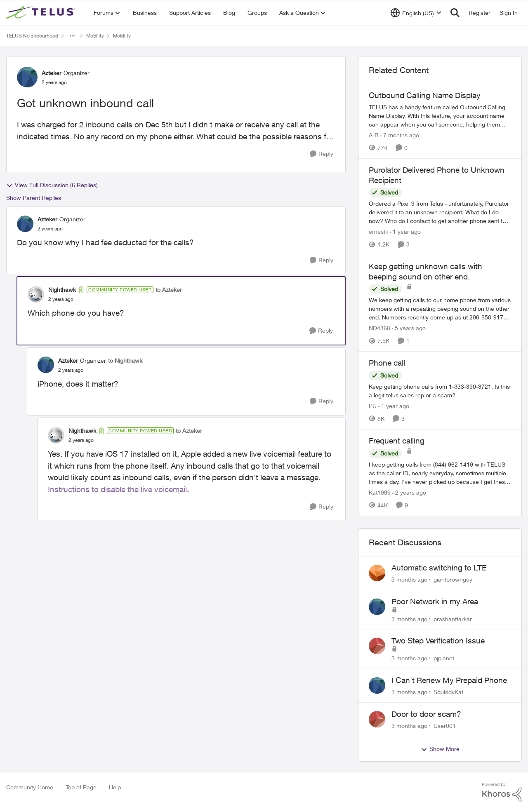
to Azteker (169, 290)
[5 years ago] (409, 328)
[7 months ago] (400, 135)
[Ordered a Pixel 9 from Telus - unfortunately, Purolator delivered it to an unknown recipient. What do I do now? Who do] (440, 212)
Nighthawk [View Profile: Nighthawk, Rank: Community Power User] (62, 290)
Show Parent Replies (34, 198)
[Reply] (322, 154)
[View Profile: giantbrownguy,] (377, 573)
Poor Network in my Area (435, 601)
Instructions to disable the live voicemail (117, 489)
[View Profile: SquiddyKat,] (377, 685)
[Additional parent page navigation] (72, 36)
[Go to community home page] (42, 13)
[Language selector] (416, 13)
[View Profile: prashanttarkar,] (377, 607)
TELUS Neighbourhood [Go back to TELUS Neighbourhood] (32, 36)
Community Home (30, 787)
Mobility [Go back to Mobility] (95, 36)
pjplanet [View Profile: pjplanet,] (444, 658)
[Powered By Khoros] (502, 792)
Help (115, 787)
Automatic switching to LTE (439, 568)
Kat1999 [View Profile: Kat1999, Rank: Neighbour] (380, 492)
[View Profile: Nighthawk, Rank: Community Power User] (36, 294)
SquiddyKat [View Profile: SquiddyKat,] (448, 692)
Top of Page (81, 787)
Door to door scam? (426, 714)
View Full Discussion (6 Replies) (52, 185)
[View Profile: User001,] (377, 719)
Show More (440, 749)
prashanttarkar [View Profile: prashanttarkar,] (453, 618)
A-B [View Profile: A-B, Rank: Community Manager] (374, 135)
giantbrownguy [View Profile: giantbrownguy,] (453, 579)
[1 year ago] (405, 231)
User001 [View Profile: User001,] (445, 725)
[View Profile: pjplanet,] (377, 646)
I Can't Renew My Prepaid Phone (449, 680)
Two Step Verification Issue (438, 641)
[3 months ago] (409, 579)
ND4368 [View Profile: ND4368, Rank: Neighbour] (379, 328)
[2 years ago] (409, 492)
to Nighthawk (125, 360)
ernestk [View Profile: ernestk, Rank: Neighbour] (378, 231)
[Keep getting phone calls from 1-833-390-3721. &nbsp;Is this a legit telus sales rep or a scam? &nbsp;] (440, 391)
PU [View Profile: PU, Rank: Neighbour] (373, 406)
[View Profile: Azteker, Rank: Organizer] (27, 77)
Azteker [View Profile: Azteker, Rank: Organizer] (52, 73)
